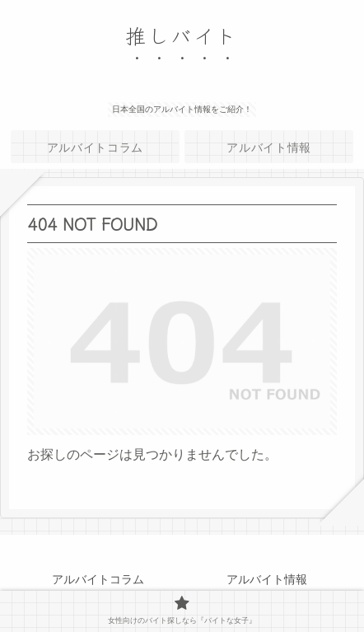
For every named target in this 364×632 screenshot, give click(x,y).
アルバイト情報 (267, 579)
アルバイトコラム (98, 579)
